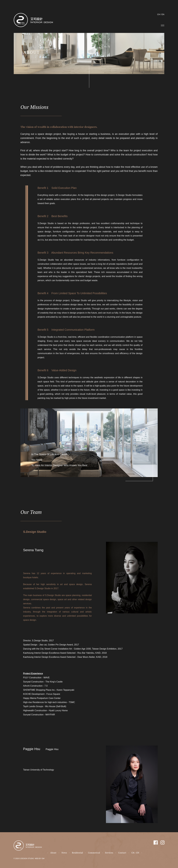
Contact (122, 853)
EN (163, 14)
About (53, 853)
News (64, 853)
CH (159, 14)
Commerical (94, 853)
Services (109, 853)
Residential (77, 853)
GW (43, 859)
